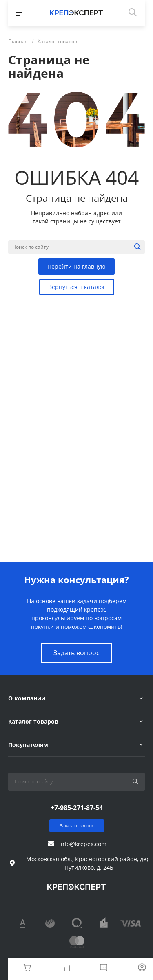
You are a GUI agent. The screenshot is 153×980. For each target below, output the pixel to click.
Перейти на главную (76, 266)
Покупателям (28, 745)
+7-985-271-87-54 (77, 808)
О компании (27, 698)
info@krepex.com (83, 844)
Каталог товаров (33, 721)
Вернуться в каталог (77, 287)
